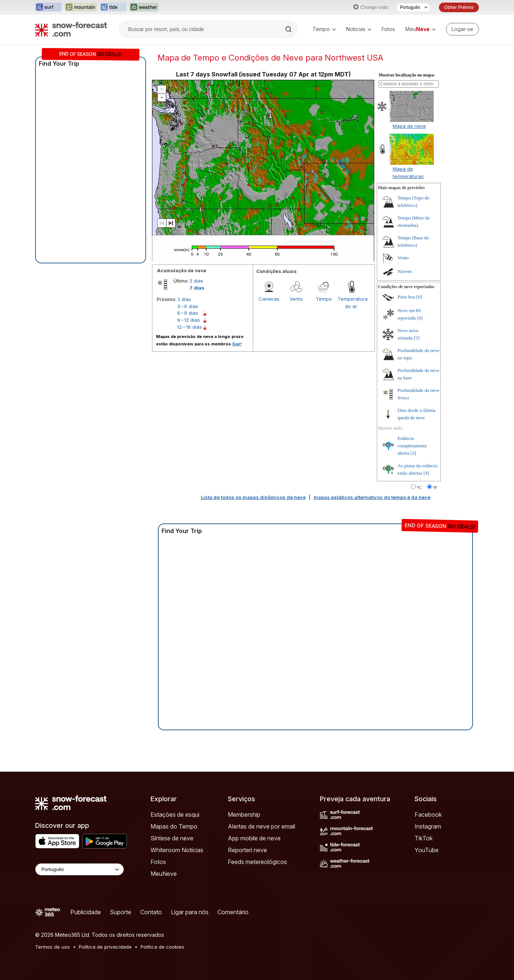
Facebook (428, 815)
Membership (244, 815)
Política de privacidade (105, 947)
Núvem (405, 271)
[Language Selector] (80, 869)
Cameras (269, 299)
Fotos (388, 29)
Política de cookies (162, 947)
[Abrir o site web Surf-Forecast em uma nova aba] (48, 7)
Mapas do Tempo (174, 826)
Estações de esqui (175, 815)
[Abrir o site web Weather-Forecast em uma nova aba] (144, 7)
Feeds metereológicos (257, 862)
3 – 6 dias (188, 306)
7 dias (197, 288)
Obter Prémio (459, 7)
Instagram (428, 826)
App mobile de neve (254, 838)
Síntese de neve (172, 838)
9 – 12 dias (189, 320)
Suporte (121, 912)
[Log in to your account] (462, 29)
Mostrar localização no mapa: (407, 75)
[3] (413, 453)
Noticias (359, 29)
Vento (296, 299)
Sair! (237, 344)
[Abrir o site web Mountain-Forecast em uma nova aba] (81, 7)
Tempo (324, 29)
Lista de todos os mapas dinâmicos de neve (253, 497)
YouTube (427, 850)
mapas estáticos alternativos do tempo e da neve (372, 497)
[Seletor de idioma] (413, 7)
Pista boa (406, 297)
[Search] (289, 29)
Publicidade (86, 912)
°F (435, 488)
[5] (417, 338)
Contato (151, 912)
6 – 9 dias (188, 313)
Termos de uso (53, 947)
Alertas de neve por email (261, 826)
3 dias (196, 281)
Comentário (233, 912)
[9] (426, 473)
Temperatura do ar (351, 303)
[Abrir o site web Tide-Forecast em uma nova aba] (113, 7)
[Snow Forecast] (71, 29)
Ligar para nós (190, 912)
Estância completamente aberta (412, 446)
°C (419, 488)
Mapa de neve (409, 126)
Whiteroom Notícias (177, 850)
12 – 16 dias (190, 327)
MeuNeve (164, 874)
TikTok (424, 838)
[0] (419, 297)
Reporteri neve (247, 850)
